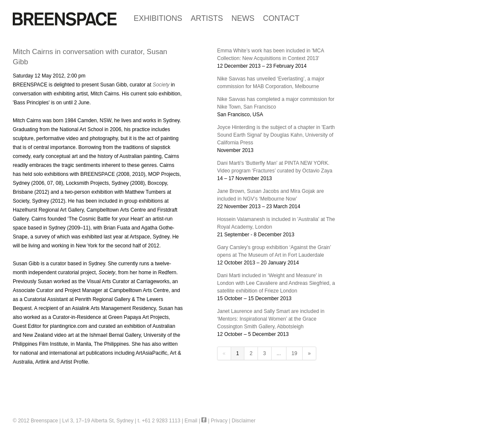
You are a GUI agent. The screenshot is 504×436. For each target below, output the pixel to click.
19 (294, 353)
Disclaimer (243, 421)
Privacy (219, 421)
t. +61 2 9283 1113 (159, 421)
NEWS (243, 18)
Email (191, 421)
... (279, 353)
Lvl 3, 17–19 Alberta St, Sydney (98, 421)
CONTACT (281, 18)
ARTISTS (207, 18)
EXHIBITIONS (158, 18)
